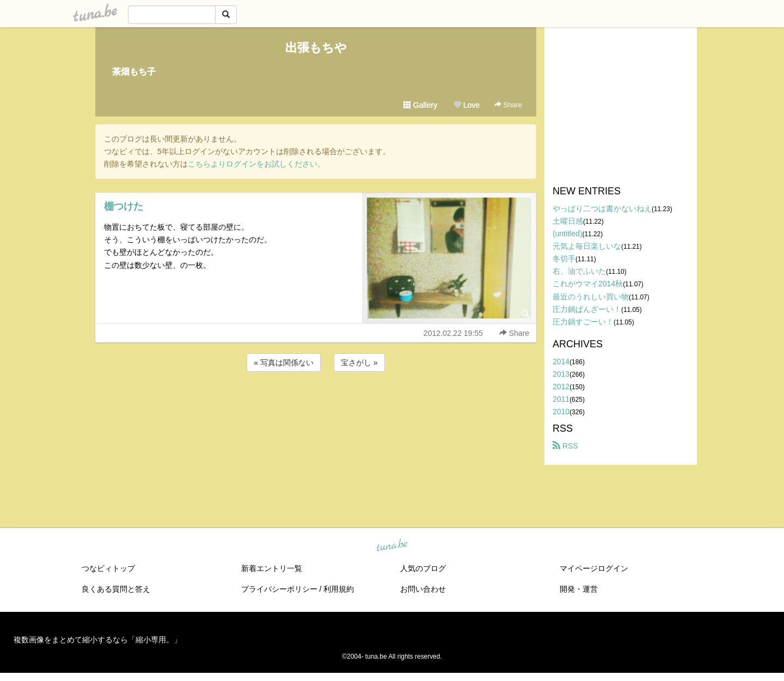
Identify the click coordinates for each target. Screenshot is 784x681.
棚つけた (124, 206)
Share (508, 105)
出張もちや (316, 48)
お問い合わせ (423, 589)
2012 (561, 386)
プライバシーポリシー (279, 589)
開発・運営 (579, 589)
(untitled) (567, 234)
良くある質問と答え (116, 589)
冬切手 (564, 259)
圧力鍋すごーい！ (583, 322)
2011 (561, 399)
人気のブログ (423, 568)
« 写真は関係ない (284, 363)
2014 (561, 361)
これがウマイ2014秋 (588, 284)
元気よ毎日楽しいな (587, 246)
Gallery (420, 105)
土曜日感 (568, 221)
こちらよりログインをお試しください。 (256, 164)
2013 (561, 374)
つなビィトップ (108, 568)
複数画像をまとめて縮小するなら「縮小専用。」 (97, 640)
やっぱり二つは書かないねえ (602, 208)
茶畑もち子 (134, 72)
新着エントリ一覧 (272, 568)
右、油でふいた (579, 271)
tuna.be (391, 546)
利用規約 (339, 589)
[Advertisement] (316, 403)
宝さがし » (359, 363)
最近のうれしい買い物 (591, 297)
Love (467, 105)
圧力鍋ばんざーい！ (587, 309)
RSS (565, 446)
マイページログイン (594, 568)
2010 (561, 412)
